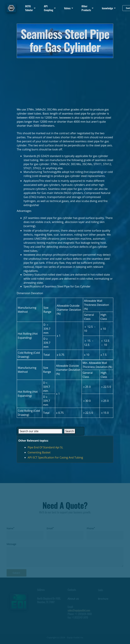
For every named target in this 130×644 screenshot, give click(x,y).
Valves (67, 8)
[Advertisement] (65, 82)
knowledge (107, 8)
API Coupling (48, 8)
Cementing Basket (39, 456)
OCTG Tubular (29, 8)
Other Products (86, 8)
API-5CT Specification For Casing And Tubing (55, 461)
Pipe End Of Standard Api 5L (45, 451)
